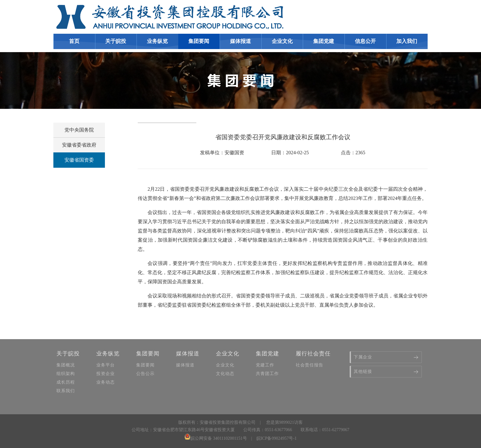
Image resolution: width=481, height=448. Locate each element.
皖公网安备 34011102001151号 (216, 438)
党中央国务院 (79, 130)
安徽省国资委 (79, 160)
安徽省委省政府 (79, 145)
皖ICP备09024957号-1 (277, 438)
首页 (74, 41)
